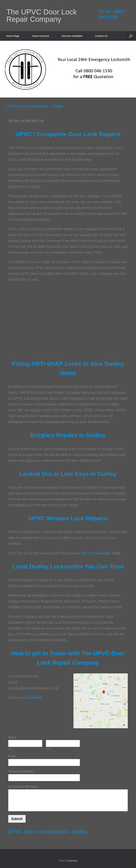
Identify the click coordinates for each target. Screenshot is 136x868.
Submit (17, 819)
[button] (131, 36)
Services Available (72, 36)
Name (13, 737)
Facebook (34, 698)
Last (48, 749)
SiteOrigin (73, 861)
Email (13, 756)
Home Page (13, 36)
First (11, 749)
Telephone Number (21, 771)
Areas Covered (41, 36)
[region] (68, 69)
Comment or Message (24, 787)
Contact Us (102, 36)
